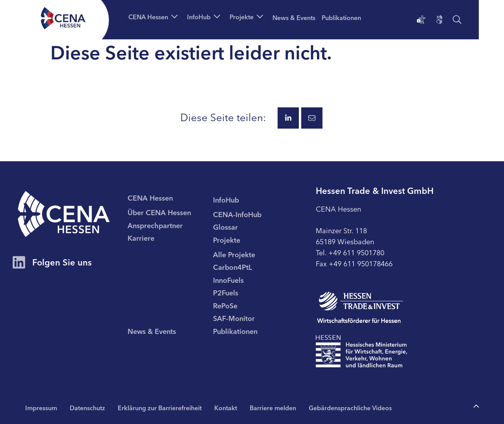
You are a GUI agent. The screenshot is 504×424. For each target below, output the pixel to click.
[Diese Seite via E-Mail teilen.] (312, 118)
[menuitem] (170, 212)
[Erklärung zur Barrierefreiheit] (421, 20)
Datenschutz (87, 407)
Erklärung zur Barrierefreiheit (160, 407)
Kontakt (226, 407)
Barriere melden (273, 407)
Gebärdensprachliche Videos (350, 407)
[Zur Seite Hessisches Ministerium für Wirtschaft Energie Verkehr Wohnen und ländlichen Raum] (361, 351)
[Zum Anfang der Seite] (476, 406)
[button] (155, 17)
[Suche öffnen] (457, 20)
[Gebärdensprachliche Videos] (439, 20)
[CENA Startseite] (64, 214)
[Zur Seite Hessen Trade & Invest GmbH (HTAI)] (360, 307)
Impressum (41, 407)
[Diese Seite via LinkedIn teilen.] (288, 118)
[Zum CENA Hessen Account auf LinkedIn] (19, 263)
